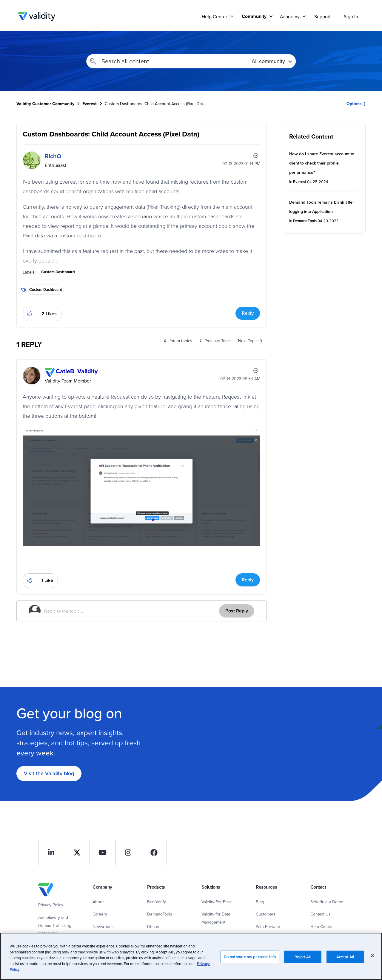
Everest (90, 104)
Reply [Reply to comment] (248, 580)
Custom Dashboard (58, 272)
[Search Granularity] (272, 61)
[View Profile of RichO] (53, 156)
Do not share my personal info (250, 963)
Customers (266, 914)
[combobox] (167, 61)
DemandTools (305, 221)
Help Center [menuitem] (214, 16)
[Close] (372, 961)
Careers (100, 914)
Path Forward (268, 927)
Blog (260, 902)
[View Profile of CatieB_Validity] (77, 371)
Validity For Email (217, 902)
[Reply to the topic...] (132, 611)
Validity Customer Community (37, 16)
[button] (30, 314)
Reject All (303, 963)
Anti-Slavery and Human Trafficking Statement (55, 925)
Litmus (153, 927)
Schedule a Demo (327, 902)
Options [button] (354, 104)
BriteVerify (157, 902)
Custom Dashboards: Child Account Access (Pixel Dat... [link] (155, 104)
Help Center (322, 927)
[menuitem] (255, 16)
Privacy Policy (51, 905)
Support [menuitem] (322, 16)
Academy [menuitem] (290, 16)
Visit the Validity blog (49, 773)
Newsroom (103, 927)
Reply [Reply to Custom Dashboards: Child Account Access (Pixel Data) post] (248, 313)
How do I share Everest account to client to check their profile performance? (322, 163)
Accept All (345, 963)
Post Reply (237, 611)
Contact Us (321, 914)
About (98, 902)
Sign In (351, 16)
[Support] (232, 16)
